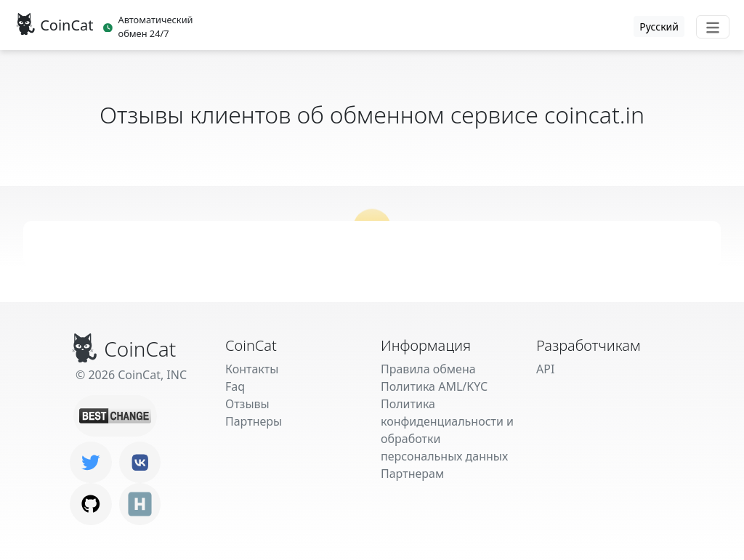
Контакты (252, 369)
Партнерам (412, 474)
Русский (659, 27)
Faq (235, 386)
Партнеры (254, 421)
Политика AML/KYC (434, 386)
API (545, 369)
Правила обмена (428, 369)
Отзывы (247, 404)
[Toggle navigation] (713, 27)
